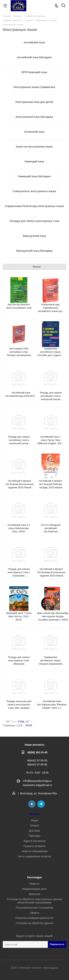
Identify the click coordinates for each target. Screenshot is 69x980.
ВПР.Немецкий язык (34, 72)
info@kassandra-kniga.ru (38, 781)
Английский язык (34, 42)
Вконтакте (32, 804)
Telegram (41, 804)
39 (27, 725)
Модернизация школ (34, 889)
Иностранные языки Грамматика (34, 87)
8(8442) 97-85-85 (37, 765)
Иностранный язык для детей (34, 102)
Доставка (34, 831)
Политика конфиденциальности (34, 918)
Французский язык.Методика (34, 251)
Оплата (34, 826)
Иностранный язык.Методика (34, 117)
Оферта (35, 913)
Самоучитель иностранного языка (34, 191)
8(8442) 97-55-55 (37, 760)
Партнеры (34, 836)
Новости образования (35, 851)
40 (31, 725)
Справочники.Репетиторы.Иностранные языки (34, 206)
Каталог (35, 814)
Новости (34, 884)
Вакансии (35, 894)
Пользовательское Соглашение (34, 908)
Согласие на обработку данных (35, 923)
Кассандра (34, 877)
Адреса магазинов (34, 841)
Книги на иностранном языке (34, 146)
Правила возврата (34, 846)
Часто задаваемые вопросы (35, 856)
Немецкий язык (34, 161)
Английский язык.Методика (34, 57)
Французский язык (34, 236)
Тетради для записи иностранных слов (34, 221)
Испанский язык (34, 132)
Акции (34, 820)
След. (21, 721)
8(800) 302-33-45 (37, 752)
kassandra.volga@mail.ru (37, 785)
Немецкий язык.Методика (34, 176)
